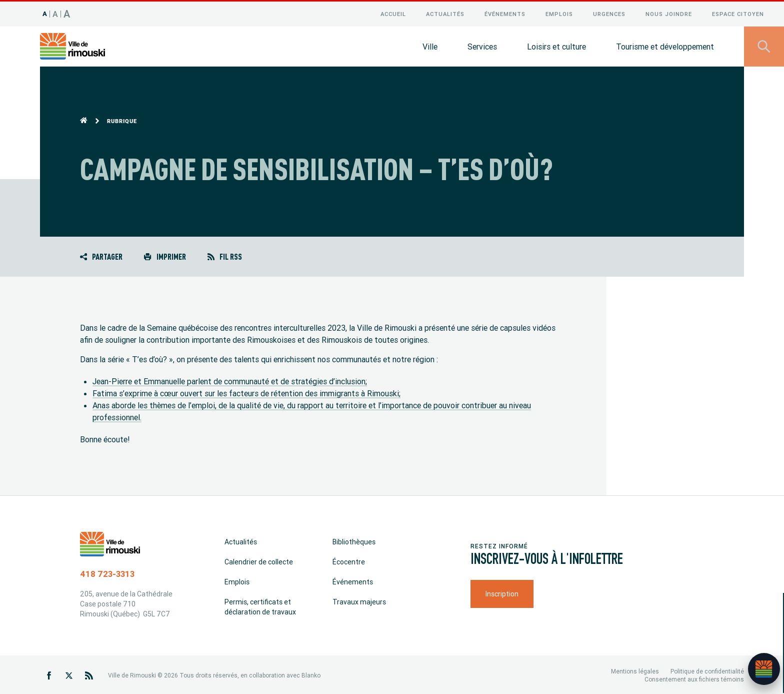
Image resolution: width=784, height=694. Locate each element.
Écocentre (349, 560)
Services (482, 45)
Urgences (609, 13)
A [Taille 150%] (67, 12)
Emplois (559, 13)
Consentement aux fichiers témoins (694, 678)
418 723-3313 (107, 572)
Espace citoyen (738, 13)
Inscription (502, 592)
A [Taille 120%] (55, 13)
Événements (505, 13)
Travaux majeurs (359, 600)
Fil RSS (225, 255)
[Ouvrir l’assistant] (764, 669)
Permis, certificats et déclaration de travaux (260, 605)
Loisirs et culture (556, 45)
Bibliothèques (354, 540)
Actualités (445, 13)
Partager (101, 255)
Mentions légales (635, 670)
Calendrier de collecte (259, 560)
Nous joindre (669, 13)
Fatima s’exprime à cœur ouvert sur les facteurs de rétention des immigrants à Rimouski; (246, 392)
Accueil (393, 13)
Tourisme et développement (665, 45)
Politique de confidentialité (707, 670)
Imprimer (165, 255)
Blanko (311, 674)
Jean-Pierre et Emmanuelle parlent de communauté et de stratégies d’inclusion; (230, 380)
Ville (430, 45)
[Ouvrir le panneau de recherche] (764, 45)
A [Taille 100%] (45, 12)
